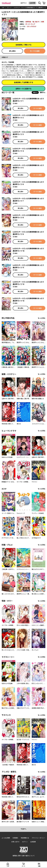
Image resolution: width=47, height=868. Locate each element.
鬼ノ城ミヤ (36, 22)
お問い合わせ (15, 842)
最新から (43, 92)
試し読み (12, 51)
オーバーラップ (30, 24)
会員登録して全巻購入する (23, 82)
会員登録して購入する (23, 45)
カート (23, 866)
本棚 (39, 866)
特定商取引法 (25, 838)
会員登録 (32, 3)
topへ (23, 829)
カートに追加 (35, 51)
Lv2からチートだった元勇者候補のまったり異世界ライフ (30, 8)
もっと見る (42, 318)
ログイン (24, 3)
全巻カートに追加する (23, 89)
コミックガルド (32, 26)
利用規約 (15, 838)
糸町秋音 (28, 22)
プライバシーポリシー (38, 838)
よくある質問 (6, 838)
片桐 (42, 22)
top (3, 8)
